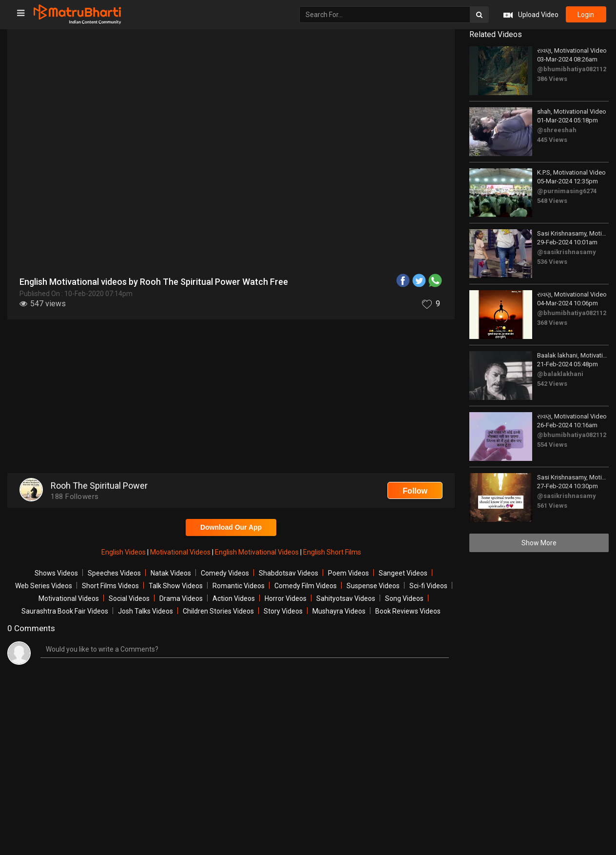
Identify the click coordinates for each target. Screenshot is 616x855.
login (586, 15)
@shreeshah (557, 130)
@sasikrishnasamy (567, 252)
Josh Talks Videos (145, 611)
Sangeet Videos (403, 573)
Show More (539, 543)
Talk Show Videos (176, 586)
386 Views (552, 79)
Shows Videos (56, 573)
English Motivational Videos (258, 552)
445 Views (552, 140)
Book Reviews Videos (408, 611)
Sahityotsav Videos (346, 598)
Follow (415, 491)
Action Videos (234, 598)
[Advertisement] (231, 398)
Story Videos (283, 611)
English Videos (124, 552)
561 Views (552, 506)
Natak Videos (171, 573)
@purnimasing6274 (567, 191)
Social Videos (129, 598)
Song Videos (404, 598)
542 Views (552, 384)
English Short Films (332, 552)
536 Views (552, 262)
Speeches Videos (114, 573)
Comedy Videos (225, 573)
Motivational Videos (181, 552)
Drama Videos (181, 598)
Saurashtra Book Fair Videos (65, 611)
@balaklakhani (560, 374)
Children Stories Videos (218, 611)
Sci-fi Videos (428, 586)
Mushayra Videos (339, 611)
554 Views (552, 445)
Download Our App (231, 527)
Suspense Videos (373, 586)
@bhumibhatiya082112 (572, 69)
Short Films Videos (110, 586)
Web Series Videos (44, 586)
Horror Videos (286, 598)
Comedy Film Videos (306, 586)
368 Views (552, 323)
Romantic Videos (239, 586)
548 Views (552, 201)
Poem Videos (348, 573)
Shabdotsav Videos (289, 573)
